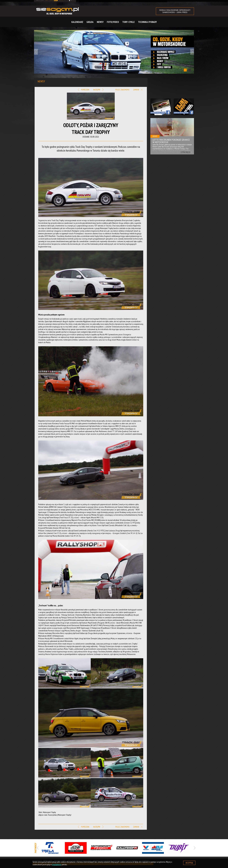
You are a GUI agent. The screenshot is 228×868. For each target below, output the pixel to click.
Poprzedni (84, 90)
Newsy (100, 22)
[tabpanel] (114, 52)
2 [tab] (190, 70)
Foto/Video (113, 22)
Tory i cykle (128, 22)
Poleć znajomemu (122, 90)
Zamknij (138, 90)
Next (192, 52)
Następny (98, 90)
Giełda (90, 22)
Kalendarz (77, 22)
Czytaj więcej (185, 152)
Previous (36, 52)
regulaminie (57, 865)
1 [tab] (185, 70)
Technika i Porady (147, 22)
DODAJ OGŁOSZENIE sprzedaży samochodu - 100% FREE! (175, 11)
